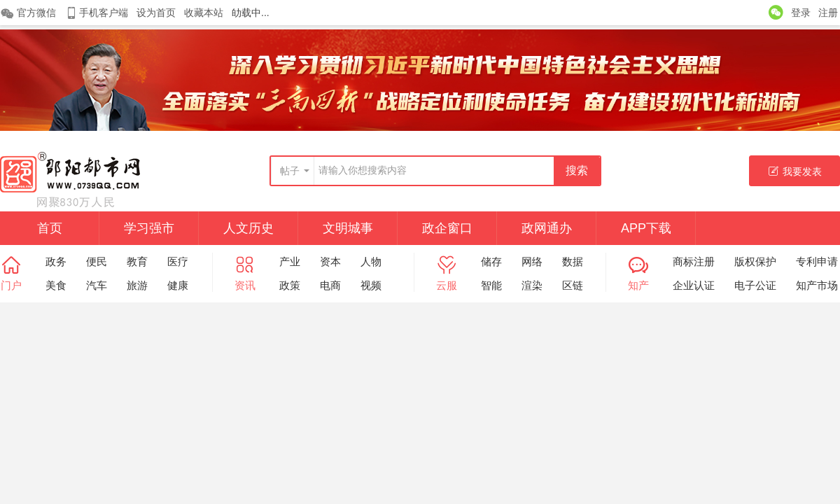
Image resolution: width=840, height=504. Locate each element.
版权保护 (755, 261)
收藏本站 (204, 13)
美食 (56, 285)
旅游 (137, 285)
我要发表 (795, 171)
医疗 (178, 261)
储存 (491, 261)
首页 (50, 228)
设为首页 (156, 13)
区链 (573, 285)
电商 (330, 285)
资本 (330, 261)
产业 (290, 261)
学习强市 (149, 228)
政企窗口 (447, 228)
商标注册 (694, 261)
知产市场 (817, 285)
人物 (371, 261)
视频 (371, 285)
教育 (137, 261)
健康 (178, 285)
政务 (56, 261)
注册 (828, 13)
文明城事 (348, 228)
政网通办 (547, 228)
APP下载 (646, 228)
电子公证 (755, 285)
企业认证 (694, 285)
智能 (491, 285)
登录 (801, 13)
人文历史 (248, 228)
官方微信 (28, 13)
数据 (573, 261)
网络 (532, 261)
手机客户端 (96, 13)
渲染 (532, 285)
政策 (290, 285)
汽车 (97, 285)
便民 (97, 261)
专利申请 (817, 261)
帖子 (290, 171)
